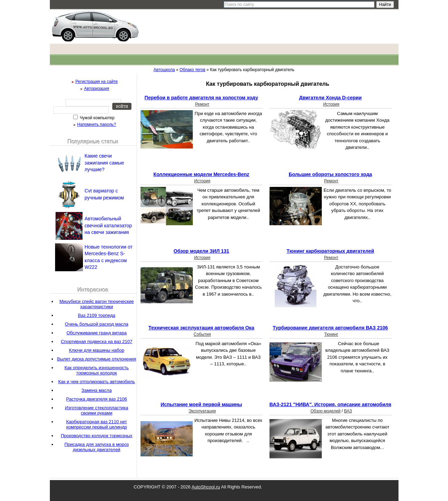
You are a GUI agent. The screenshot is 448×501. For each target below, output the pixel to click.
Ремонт (202, 104)
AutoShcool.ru (206, 487)
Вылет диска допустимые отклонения (97, 359)
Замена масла (97, 390)
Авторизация (97, 89)
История (331, 104)
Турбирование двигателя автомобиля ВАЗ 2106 (330, 328)
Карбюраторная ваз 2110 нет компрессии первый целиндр (97, 424)
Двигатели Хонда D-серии (331, 98)
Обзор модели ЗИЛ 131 (201, 251)
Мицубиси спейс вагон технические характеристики (96, 304)
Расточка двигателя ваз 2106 (97, 399)
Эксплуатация (202, 411)
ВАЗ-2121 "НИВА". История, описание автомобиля (330, 404)
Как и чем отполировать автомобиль (97, 382)
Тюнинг (331, 334)
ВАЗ (348, 411)
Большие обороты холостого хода (330, 174)
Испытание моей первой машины (202, 404)
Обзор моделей (325, 411)
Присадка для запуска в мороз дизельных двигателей (97, 447)
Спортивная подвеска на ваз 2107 (96, 341)
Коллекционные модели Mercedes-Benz (201, 174)
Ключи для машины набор (97, 350)
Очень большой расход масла (97, 324)
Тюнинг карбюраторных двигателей (330, 251)
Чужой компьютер (97, 118)
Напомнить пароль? (96, 124)
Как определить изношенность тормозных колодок (97, 370)
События (202, 334)
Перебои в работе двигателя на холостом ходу (202, 98)
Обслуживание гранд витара (97, 333)
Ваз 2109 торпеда (97, 315)
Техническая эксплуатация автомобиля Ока (201, 328)
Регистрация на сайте (97, 82)
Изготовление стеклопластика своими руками (97, 410)
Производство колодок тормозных (96, 436)
